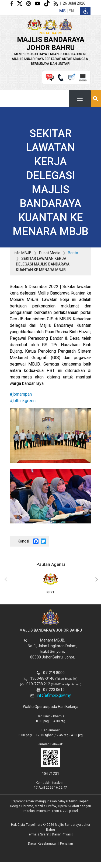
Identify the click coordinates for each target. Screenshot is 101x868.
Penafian (67, 844)
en (71, 11)
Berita (73, 253)
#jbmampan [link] (21, 394)
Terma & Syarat (38, 834)
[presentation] (5, 580)
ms (62, 11)
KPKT (50, 583)
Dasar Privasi (62, 834)
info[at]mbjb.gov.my (54, 695)
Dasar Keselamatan (43, 844)
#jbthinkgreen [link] (23, 401)
